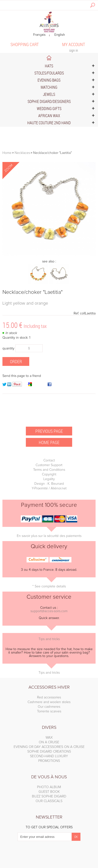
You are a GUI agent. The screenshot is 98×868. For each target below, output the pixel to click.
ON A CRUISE (49, 742)
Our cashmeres (49, 707)
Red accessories (49, 697)
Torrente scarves (49, 711)
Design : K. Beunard (49, 484)
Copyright (49, 474)
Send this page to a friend (22, 376)
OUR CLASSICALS (49, 801)
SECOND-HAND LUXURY (49, 756)
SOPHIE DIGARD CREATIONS (49, 752)
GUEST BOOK (49, 792)
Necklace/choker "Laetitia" (33, 292)
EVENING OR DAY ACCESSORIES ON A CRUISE (49, 747)
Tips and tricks (49, 639)
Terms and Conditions (49, 470)
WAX (49, 738)
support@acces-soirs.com (49, 611)
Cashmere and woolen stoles (49, 702)
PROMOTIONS (49, 761)
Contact (49, 460)
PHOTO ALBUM (49, 787)
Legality (49, 479)
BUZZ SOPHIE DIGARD (49, 796)
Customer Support (49, 465)
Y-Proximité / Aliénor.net (49, 488)
